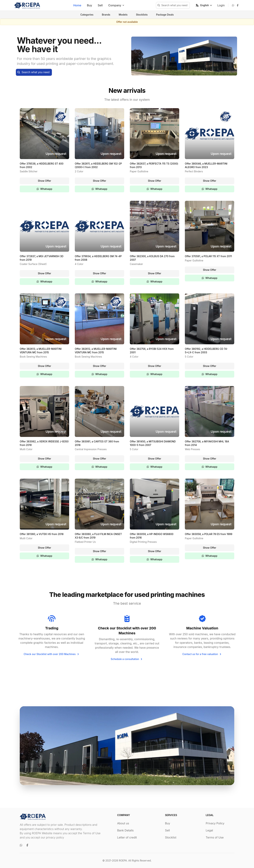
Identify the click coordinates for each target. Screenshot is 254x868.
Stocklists (142, 15)
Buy (90, 5)
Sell (100, 5)
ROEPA (123, 860)
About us (123, 823)
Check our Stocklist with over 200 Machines (52, 654)
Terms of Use (215, 837)
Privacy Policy (215, 823)
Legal (209, 830)
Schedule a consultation (127, 659)
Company (117, 5)
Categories (87, 15)
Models (123, 15)
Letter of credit (127, 837)
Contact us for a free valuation (202, 654)
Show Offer (44, 181)
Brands (106, 15)
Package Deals (165, 15)
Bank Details (125, 830)
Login (221, 5)
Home (77, 5)
